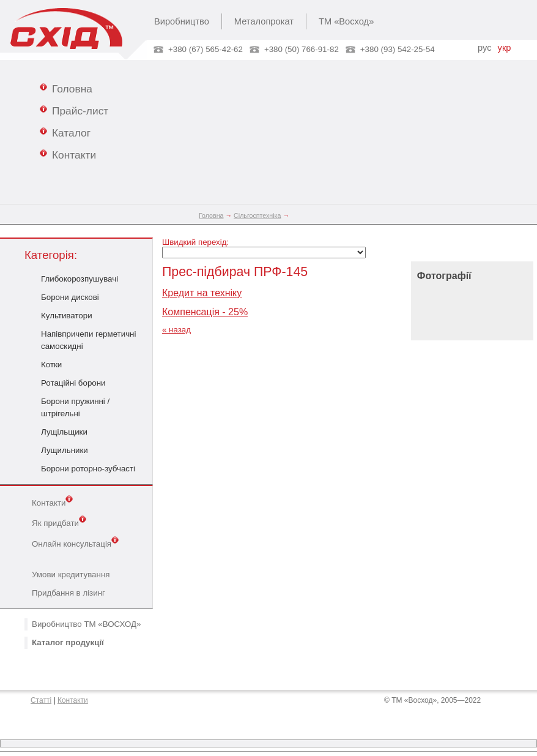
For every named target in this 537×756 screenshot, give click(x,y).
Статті (41, 700)
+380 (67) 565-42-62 (206, 49)
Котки (51, 365)
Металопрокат (264, 21)
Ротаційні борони (73, 383)
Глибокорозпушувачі (80, 279)
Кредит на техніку (202, 293)
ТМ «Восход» (346, 21)
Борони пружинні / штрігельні (75, 407)
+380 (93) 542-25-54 (398, 49)
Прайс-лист (74, 110)
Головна (66, 88)
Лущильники (65, 450)
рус (484, 48)
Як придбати (59, 522)
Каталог (65, 132)
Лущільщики (64, 432)
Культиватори (67, 316)
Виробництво (182, 21)
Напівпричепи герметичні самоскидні (88, 340)
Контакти (68, 154)
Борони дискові (70, 297)
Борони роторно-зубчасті (88, 469)
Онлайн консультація (75, 543)
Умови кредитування (71, 574)
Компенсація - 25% (205, 312)
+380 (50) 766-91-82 (302, 49)
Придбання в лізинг (69, 593)
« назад (176, 330)
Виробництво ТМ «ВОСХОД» (86, 624)
